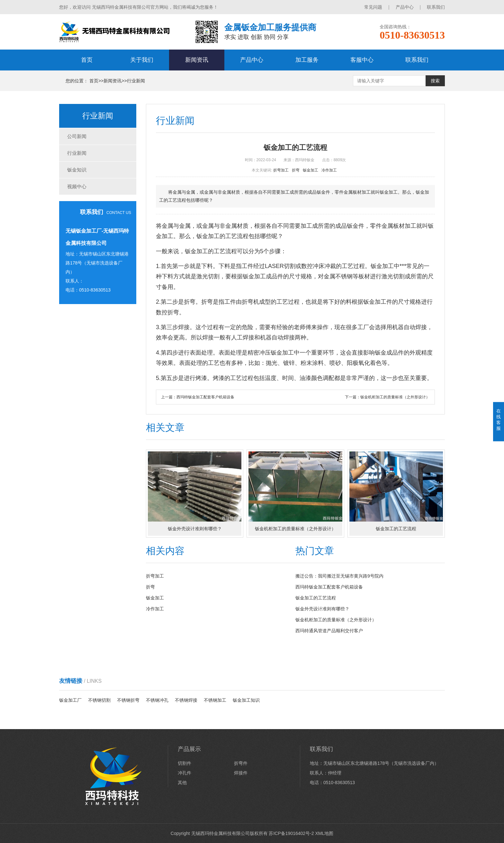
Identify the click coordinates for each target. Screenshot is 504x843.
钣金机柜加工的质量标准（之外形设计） (395, 397)
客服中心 (362, 60)
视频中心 (77, 186)
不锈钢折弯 (128, 700)
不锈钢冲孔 (157, 700)
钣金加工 (312, 170)
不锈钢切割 (99, 700)
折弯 (297, 170)
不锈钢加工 (215, 700)
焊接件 (241, 773)
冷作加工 (330, 170)
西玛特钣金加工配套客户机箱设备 (205, 397)
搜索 (435, 81)
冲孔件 (184, 773)
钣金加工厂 (70, 700)
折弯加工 (282, 170)
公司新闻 (77, 136)
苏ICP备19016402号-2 (291, 833)
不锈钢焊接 (186, 700)
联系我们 (436, 7)
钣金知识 (77, 170)
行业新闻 (136, 81)
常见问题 (373, 7)
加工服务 (307, 60)
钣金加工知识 (246, 700)
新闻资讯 (197, 60)
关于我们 (142, 60)
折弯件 (241, 763)
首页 (87, 60)
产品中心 (405, 7)
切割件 (184, 763)
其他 (182, 783)
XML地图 (324, 833)
